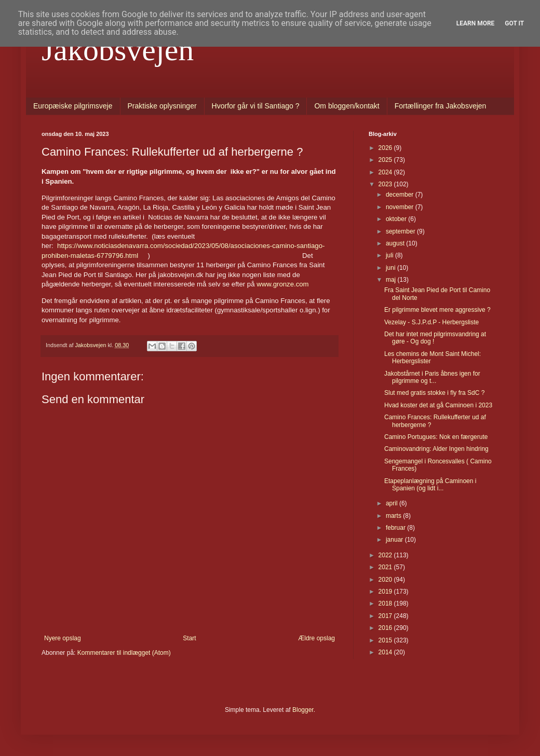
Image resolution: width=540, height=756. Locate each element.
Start (189, 638)
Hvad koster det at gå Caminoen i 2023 (438, 405)
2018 (386, 603)
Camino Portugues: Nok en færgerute (436, 437)
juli (390, 255)
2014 (386, 652)
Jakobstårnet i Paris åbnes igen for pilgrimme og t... (432, 377)
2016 (386, 628)
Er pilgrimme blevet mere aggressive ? (437, 310)
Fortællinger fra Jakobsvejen (441, 106)
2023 (386, 184)
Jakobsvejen (118, 50)
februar (396, 528)
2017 (386, 616)
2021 (386, 567)
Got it (514, 23)
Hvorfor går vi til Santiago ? (256, 106)
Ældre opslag (316, 638)
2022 (386, 555)
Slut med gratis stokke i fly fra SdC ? (434, 393)
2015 (386, 640)
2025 (386, 160)
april (393, 503)
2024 (386, 172)
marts (394, 516)
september (401, 231)
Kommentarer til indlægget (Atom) (124, 653)
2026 (386, 148)
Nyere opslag (63, 638)
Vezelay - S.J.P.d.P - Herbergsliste (431, 322)
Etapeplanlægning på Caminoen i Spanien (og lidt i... (430, 485)
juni (392, 268)
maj (392, 280)
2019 (386, 592)
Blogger (303, 710)
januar (395, 540)
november (401, 207)
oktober (397, 219)
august (396, 243)
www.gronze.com (282, 284)
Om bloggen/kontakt (347, 106)
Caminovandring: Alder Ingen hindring (436, 449)
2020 (386, 580)
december (401, 195)
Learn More (476, 23)
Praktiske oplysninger (162, 106)
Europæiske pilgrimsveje (73, 106)
